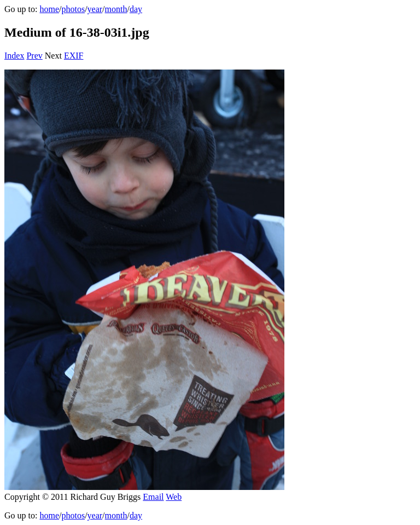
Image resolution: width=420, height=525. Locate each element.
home (49, 9)
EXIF (74, 56)
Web (174, 497)
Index (14, 56)
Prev (34, 56)
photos (73, 9)
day (136, 9)
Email (153, 497)
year (95, 9)
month (116, 9)
